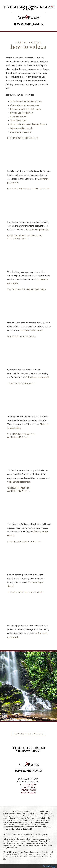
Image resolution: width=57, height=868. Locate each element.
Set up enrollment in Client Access (26, 101)
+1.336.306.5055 (29, 790)
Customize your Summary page (25, 105)
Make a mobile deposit (21, 128)
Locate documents (19, 116)
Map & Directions (28, 793)
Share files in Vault (19, 120)
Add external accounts (21, 132)
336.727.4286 (29, 787)
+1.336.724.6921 (30, 785)
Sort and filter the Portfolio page (25, 109)
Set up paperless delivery (22, 113)
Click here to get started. (38, 229)
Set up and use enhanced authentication (29, 124)
